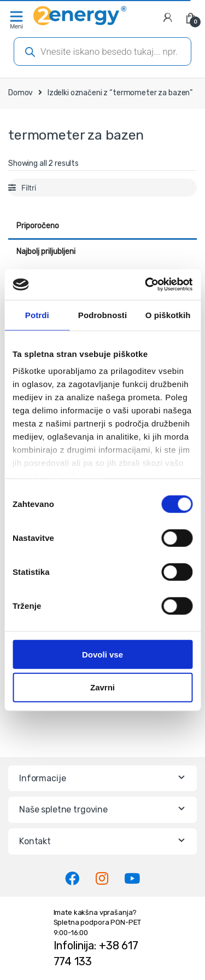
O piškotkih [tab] (168, 315)
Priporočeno (38, 226)
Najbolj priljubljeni (46, 252)
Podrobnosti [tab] (102, 315)
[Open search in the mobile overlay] (102, 51)
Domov (20, 93)
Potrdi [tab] (37, 315)
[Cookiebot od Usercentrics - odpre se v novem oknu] (146, 285)
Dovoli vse (102, 654)
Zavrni (102, 687)
